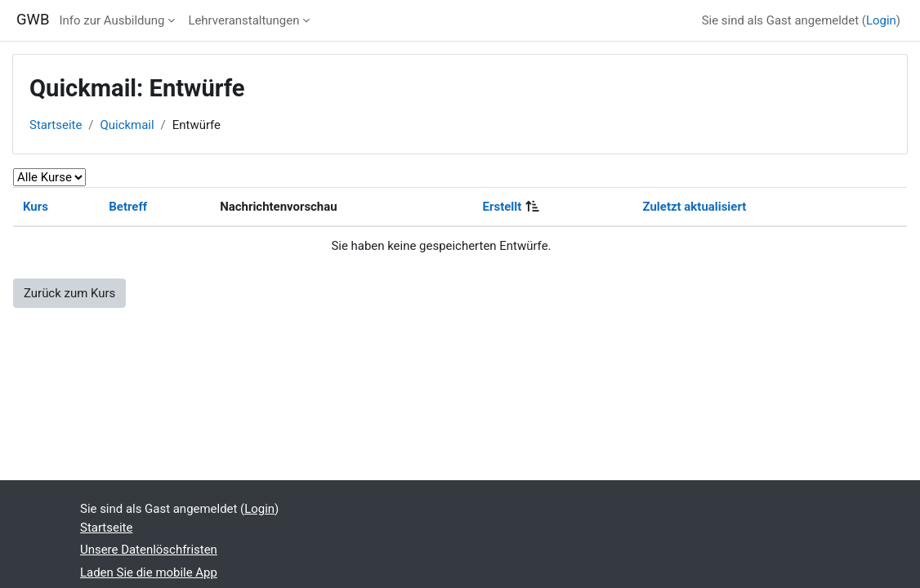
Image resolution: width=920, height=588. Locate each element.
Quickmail (127, 125)
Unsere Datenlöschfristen (149, 550)
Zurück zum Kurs (69, 293)
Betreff (128, 207)
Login (881, 20)
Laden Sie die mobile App (149, 572)
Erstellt (502, 207)
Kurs (36, 207)
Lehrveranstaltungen (243, 20)
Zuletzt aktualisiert (695, 207)
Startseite (56, 125)
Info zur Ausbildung (112, 20)
